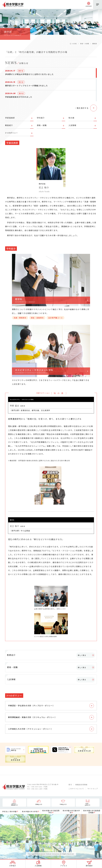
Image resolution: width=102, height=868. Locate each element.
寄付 (70, 785)
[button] (86, 108)
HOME (75, 44)
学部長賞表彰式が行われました (19, 97)
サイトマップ (93, 789)
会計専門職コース (55, 318)
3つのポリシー (12, 133)
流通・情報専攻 (20, 318)
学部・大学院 (85, 44)
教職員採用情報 (81, 785)
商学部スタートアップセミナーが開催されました (27, 86)
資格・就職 (42, 125)
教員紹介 (9, 125)
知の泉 (71, 118)
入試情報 (72, 125)
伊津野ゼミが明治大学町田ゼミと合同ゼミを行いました (29, 74)
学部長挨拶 (10, 118)
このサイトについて (76, 789)
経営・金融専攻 (37, 318)
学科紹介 (41, 118)
